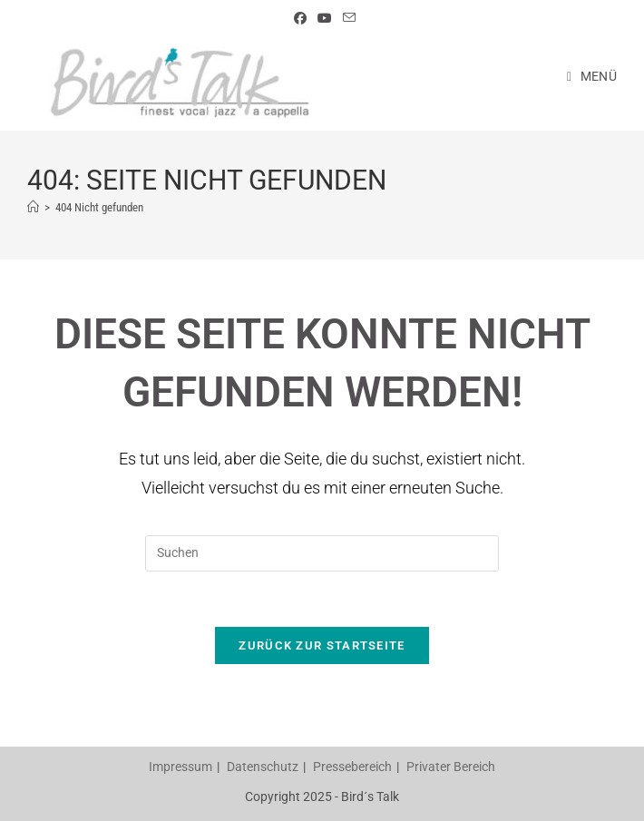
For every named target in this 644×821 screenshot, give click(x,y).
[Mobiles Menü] (592, 76)
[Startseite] (33, 207)
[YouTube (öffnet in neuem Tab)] (325, 18)
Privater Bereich (451, 767)
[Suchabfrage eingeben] (322, 553)
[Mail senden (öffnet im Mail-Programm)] (346, 18)
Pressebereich (352, 767)
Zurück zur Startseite (322, 645)
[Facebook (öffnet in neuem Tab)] (300, 18)
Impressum (181, 767)
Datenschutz (263, 767)
